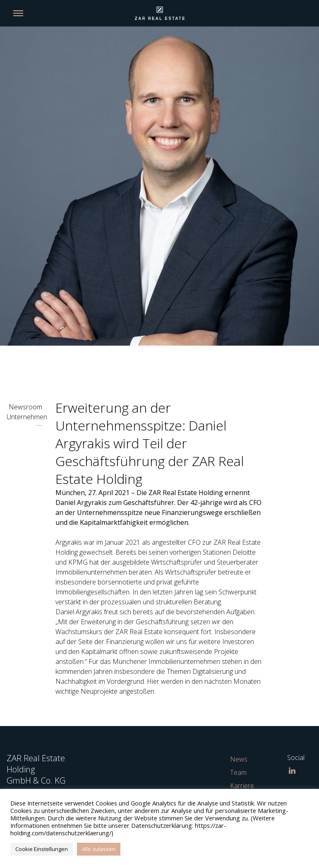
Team (238, 772)
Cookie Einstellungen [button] (42, 849)
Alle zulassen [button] (99, 849)
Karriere (242, 786)
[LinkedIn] (292, 771)
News (239, 759)
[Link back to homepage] (160, 13)
